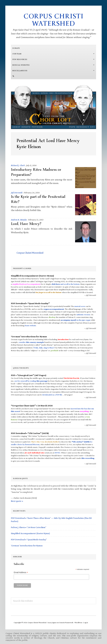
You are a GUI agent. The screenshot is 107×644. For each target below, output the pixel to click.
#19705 (57, 453)
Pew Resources (53, 59)
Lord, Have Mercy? (26, 224)
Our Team (53, 54)
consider (31, 342)
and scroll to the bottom (65, 284)
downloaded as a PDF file (52, 395)
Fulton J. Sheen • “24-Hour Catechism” (29, 527)
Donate (16, 48)
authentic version (83, 314)
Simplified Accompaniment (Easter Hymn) (30, 533)
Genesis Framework (66, 623)
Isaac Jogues (52, 623)
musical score (80, 306)
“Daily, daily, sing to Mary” (44, 348)
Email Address (21, 572)
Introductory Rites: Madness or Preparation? (36, 172)
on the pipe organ (76, 320)
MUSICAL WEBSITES (53, 65)
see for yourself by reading (31, 381)
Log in (86, 623)
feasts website (30, 325)
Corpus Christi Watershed (53, 20)
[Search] (53, 76)
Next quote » (17, 501)
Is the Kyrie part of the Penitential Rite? (38, 199)
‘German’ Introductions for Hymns (27, 546)
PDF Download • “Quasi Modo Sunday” (29, 539)
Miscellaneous (53, 70)
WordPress (78, 623)
